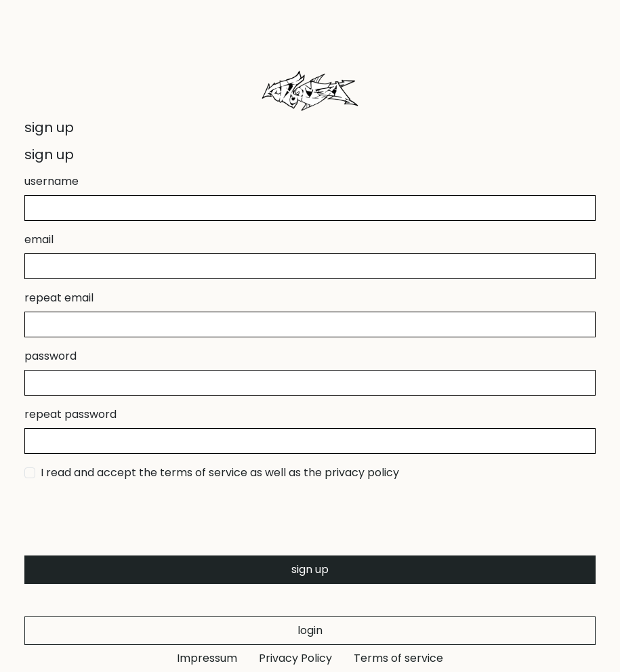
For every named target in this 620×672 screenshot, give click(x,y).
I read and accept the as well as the (220, 472)
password (50, 356)
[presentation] (127, 518)
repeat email (59, 298)
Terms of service (398, 658)
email (39, 239)
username (51, 181)
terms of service (204, 472)
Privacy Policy (295, 658)
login (310, 630)
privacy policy (362, 472)
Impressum (207, 658)
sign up (310, 569)
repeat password (70, 414)
